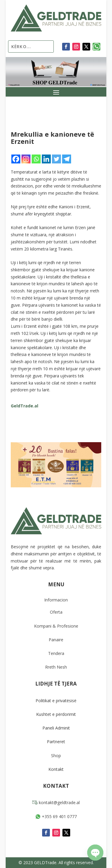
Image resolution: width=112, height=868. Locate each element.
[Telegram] (67, 159)
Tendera (56, 653)
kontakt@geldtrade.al (56, 802)
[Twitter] (56, 159)
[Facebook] (16, 159)
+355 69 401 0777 (56, 816)
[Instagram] (26, 159)
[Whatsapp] (36, 159)
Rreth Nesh (56, 667)
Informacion (56, 600)
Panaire (56, 640)
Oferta (56, 612)
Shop (56, 756)
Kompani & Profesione (56, 626)
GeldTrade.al (24, 406)
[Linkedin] (46, 159)
